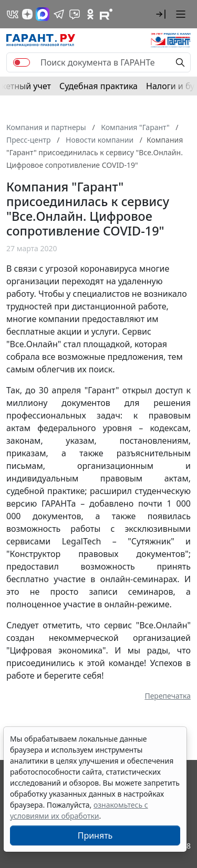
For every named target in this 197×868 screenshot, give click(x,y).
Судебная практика (98, 86)
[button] (161, 14)
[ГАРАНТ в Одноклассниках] (90, 14)
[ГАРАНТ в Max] (43, 14)
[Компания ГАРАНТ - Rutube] (106, 14)
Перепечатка (168, 696)
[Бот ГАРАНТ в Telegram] (75, 14)
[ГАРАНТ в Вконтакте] (13, 14)
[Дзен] (27, 14)
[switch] (22, 62)
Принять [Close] (95, 835)
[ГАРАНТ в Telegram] (59, 14)
